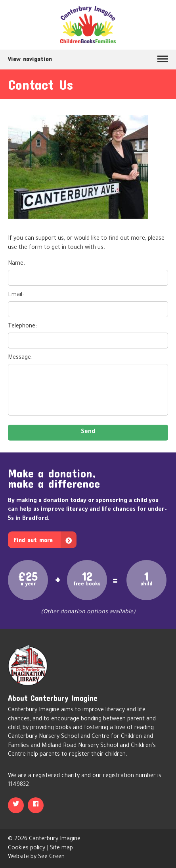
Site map (61, 849)
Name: (16, 264)
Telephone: (22, 327)
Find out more (33, 540)
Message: (20, 358)
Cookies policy (27, 849)
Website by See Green (36, 857)
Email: (16, 295)
